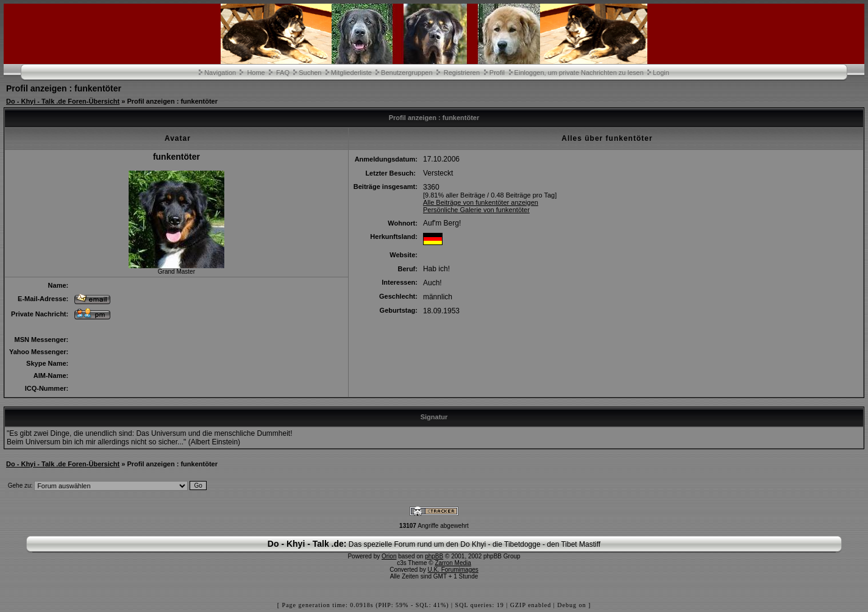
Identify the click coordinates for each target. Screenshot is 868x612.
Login (661, 73)
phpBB (434, 556)
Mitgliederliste (351, 73)
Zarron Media (453, 563)
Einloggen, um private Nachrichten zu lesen (579, 73)
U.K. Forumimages (453, 570)
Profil (497, 73)
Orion (389, 556)
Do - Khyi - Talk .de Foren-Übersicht (63, 101)
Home (256, 73)
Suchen (310, 73)
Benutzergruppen (407, 73)
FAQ (283, 73)
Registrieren (462, 73)
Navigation (220, 73)
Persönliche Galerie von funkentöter (476, 210)
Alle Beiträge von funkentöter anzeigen (481, 202)
